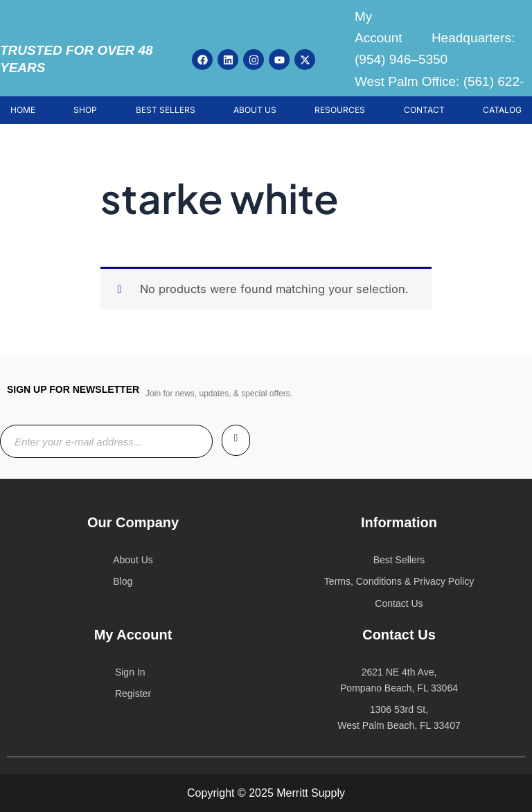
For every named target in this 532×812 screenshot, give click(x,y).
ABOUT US (255, 110)
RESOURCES (340, 110)
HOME (23, 110)
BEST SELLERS (166, 110)
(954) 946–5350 (401, 59)
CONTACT (424, 110)
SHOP (85, 110)
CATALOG (502, 110)
